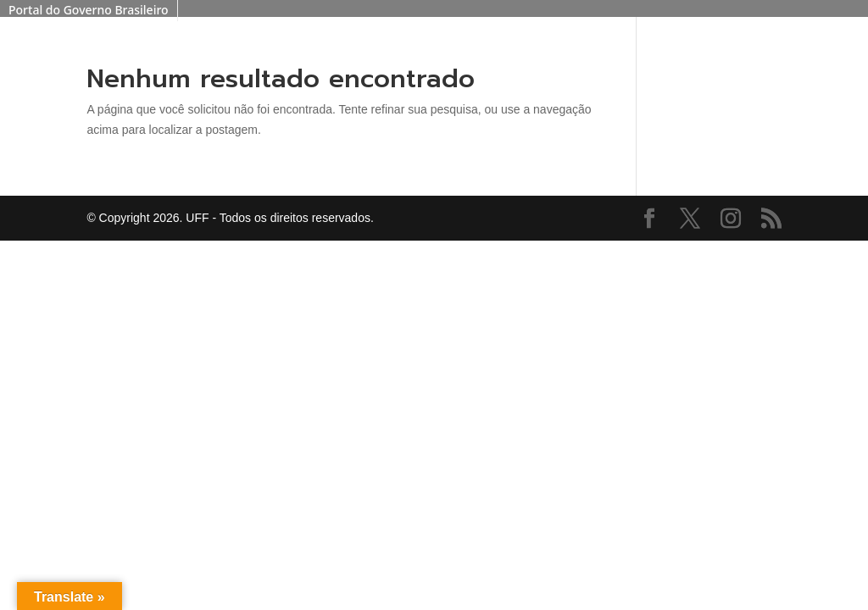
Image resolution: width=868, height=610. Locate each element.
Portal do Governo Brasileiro (89, 10)
